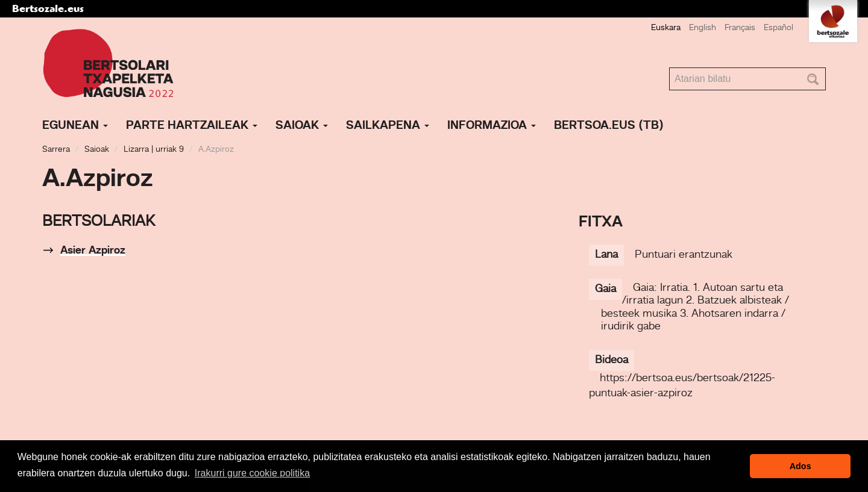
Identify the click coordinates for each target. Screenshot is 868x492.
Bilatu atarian (669, 68)
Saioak (302, 126)
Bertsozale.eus (48, 8)
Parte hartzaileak (192, 126)
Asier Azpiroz (93, 251)
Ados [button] (800, 466)
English (703, 28)
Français (740, 28)
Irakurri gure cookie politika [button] (252, 473)
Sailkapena (388, 126)
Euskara (666, 28)
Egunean (75, 126)
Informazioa (492, 126)
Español (778, 28)
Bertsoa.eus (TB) (609, 126)
